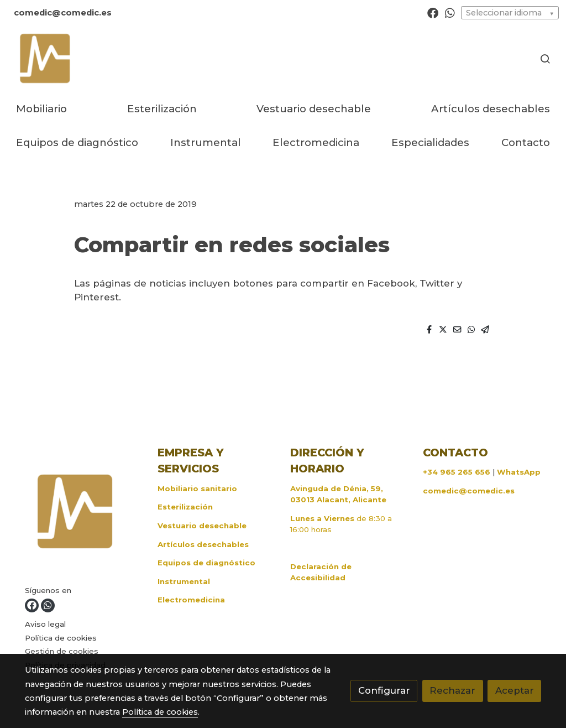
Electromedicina (191, 600)
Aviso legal (45, 624)
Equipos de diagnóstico (206, 563)
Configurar (384, 690)
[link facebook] (433, 12)
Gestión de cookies (62, 651)
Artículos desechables (203, 544)
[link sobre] (84, 514)
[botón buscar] (545, 59)
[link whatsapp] (450, 12)
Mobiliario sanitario (197, 488)
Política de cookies (61, 638)
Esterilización (185, 507)
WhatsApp (519, 472)
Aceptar (515, 690)
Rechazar (452, 690)
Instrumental (184, 581)
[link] (45, 59)
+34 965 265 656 (457, 472)
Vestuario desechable (202, 526)
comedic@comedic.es (469, 491)
